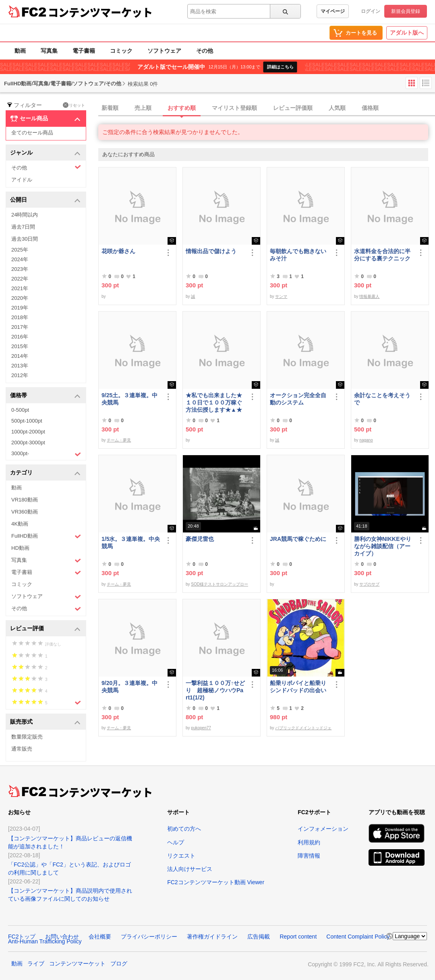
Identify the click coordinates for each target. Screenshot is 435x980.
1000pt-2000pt (28, 432)
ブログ (119, 963)
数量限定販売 (27, 737)
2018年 (20, 317)
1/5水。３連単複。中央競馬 (131, 543)
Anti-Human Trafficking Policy (45, 941)
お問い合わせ (62, 937)
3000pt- (46, 454)
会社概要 (100, 937)
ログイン (371, 11)
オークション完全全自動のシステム (298, 399)
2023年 (20, 269)
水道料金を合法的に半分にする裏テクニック (382, 255)
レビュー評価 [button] (45, 629)
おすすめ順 (182, 108)
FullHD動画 (46, 536)
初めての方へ (184, 829)
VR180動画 (25, 500)
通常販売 (22, 749)
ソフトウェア (164, 51)
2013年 (20, 366)
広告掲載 (259, 937)
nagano (366, 440)
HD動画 (20, 548)
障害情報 (309, 856)
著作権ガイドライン (212, 937)
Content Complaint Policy (358, 937)
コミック (121, 51)
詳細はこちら (280, 67)
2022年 (20, 279)
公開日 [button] (45, 200)
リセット (74, 105)
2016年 (20, 337)
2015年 (20, 346)
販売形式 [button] (45, 722)
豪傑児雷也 (200, 539)
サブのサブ (369, 584)
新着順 (110, 108)
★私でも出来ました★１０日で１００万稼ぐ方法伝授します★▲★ (214, 402)
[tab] (267, 108)
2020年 (20, 298)
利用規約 (309, 842)
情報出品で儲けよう (211, 251)
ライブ (36, 963)
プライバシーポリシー (149, 937)
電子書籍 (84, 51)
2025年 (20, 250)
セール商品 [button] (45, 119)
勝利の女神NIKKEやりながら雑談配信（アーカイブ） (383, 546)
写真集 (49, 51)
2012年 (20, 375)
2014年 (20, 356)
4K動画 (20, 524)
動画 (20, 51)
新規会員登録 (406, 11)
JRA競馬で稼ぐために (298, 539)
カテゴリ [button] (45, 473)
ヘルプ (176, 842)
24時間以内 (25, 215)
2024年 (20, 259)
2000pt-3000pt (28, 443)
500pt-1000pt (27, 421)
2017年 (20, 327)
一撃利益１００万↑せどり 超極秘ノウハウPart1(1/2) (215, 690)
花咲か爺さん (118, 251)
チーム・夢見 (119, 440)
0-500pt (20, 410)
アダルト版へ (407, 33)
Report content (298, 937)
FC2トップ (22, 937)
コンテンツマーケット (100, 12)
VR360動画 (25, 512)
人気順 (337, 108)
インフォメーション (323, 829)
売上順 (143, 108)
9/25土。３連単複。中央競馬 (129, 399)
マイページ (333, 11)
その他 (205, 51)
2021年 (20, 288)
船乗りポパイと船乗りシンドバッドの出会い (298, 687)
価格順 (370, 108)
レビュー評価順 (293, 108)
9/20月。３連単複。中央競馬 (129, 687)
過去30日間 (25, 239)
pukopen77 (201, 728)
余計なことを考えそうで (382, 399)
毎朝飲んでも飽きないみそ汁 (298, 255)
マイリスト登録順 (234, 108)
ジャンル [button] (45, 153)
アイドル (22, 180)
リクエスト (181, 856)
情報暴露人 (369, 296)
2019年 (20, 308)
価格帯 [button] (45, 396)
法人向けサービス (190, 869)
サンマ (281, 296)
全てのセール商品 (32, 133)
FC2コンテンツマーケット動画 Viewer (216, 882)
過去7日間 (23, 227)
